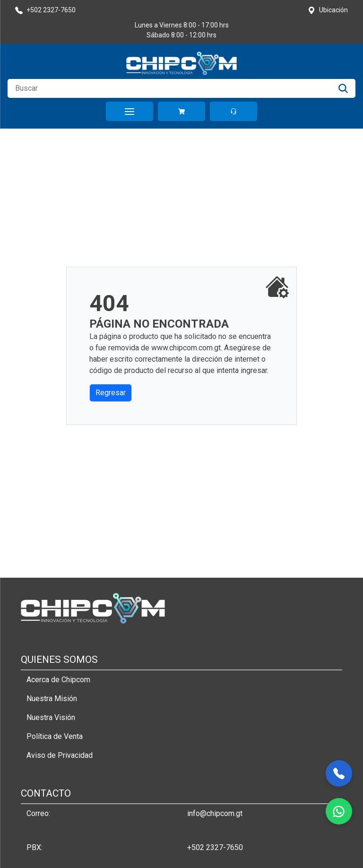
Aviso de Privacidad (60, 755)
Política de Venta (55, 736)
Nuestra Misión (52, 699)
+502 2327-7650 (215, 847)
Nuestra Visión (51, 717)
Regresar (111, 393)
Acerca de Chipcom (58, 680)
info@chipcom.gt (215, 813)
